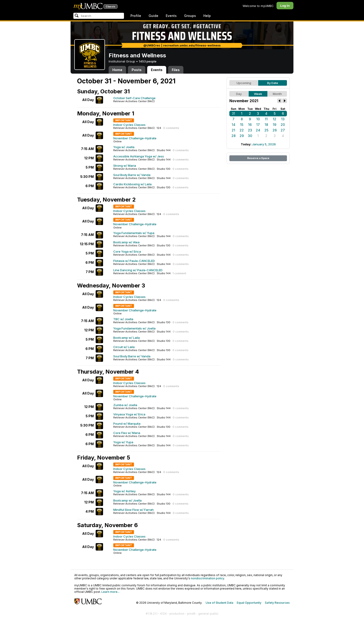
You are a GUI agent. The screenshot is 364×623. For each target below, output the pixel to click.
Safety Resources (277, 603)
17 (258, 125)
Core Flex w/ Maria (127, 433)
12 (275, 119)
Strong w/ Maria (125, 166)
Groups (190, 16)
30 (250, 136)
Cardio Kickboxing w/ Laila (132, 184)
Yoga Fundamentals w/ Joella (134, 328)
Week (258, 94)
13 (283, 119)
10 (258, 119)
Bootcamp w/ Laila (127, 338)
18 (266, 125)
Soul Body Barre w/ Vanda (132, 175)
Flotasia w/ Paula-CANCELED (134, 261)
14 (234, 125)
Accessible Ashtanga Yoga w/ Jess (139, 156)
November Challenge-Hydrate (135, 138)
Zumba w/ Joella (125, 405)
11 (266, 119)
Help (207, 16)
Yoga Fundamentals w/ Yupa (134, 233)
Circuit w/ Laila (124, 347)
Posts (137, 70)
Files (176, 70)
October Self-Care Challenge (134, 98)
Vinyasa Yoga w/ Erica (129, 414)
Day (239, 94)
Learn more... (110, 592)
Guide (153, 16)
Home (117, 70)
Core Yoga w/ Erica (127, 251)
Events (171, 16)
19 (275, 125)
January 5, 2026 (264, 144)
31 (233, 113)
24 (258, 130)
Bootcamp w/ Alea (126, 242)
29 (242, 136)
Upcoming (244, 83)
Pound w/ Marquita (127, 424)
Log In (285, 6)
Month (277, 94)
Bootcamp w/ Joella (127, 500)
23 (250, 130)
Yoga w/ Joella (124, 147)
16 (250, 125)
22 (242, 130)
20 (283, 125)
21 (233, 130)
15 (242, 125)
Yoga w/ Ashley (124, 491)
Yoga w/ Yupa (123, 442)
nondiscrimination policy (208, 578)
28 (234, 136)
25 (266, 130)
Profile (136, 16)
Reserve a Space (258, 158)
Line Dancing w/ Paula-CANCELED (138, 270)
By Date (273, 83)
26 (275, 130)
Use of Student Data (219, 603)
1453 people (148, 61)
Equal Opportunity (249, 603)
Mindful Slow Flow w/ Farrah (133, 510)
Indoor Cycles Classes (129, 125)
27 (283, 130)
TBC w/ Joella (123, 319)
